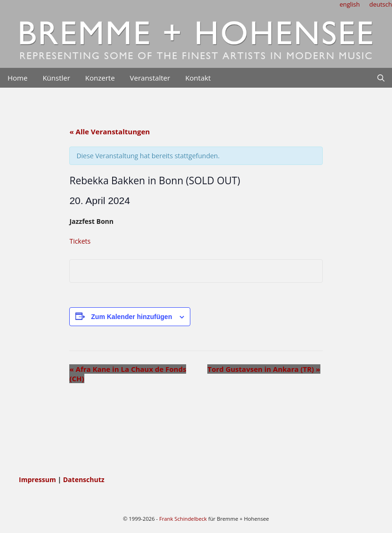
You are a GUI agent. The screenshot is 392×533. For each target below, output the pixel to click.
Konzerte (100, 78)
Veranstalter (150, 78)
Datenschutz (84, 480)
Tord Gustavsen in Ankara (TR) (264, 369)
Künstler (56, 78)
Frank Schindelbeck (183, 519)
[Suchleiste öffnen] (381, 78)
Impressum (38, 480)
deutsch (381, 4)
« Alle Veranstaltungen (110, 131)
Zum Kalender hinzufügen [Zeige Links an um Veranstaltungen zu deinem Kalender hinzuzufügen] (131, 317)
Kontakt (198, 78)
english (350, 4)
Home (17, 78)
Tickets (80, 241)
